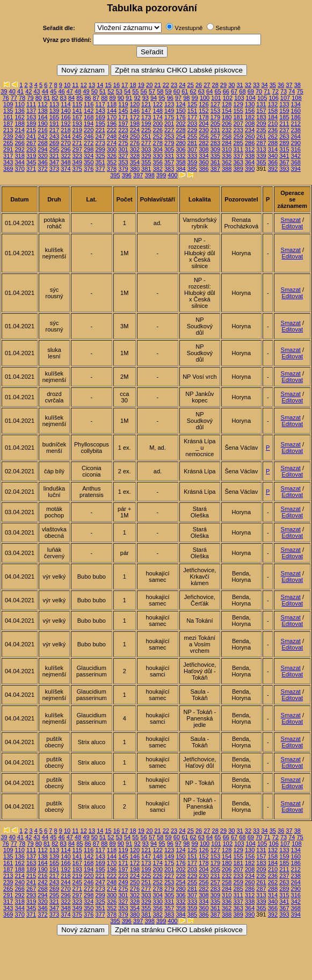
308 (204, 149)
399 (161, 175)
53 (119, 91)
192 (66, 124)
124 (180, 104)
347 (54, 162)
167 (77, 117)
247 (100, 136)
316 (296, 149)
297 (77, 149)
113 (54, 104)
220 (89, 130)
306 (180, 149)
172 (135, 117)
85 (79, 98)
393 (284, 169)
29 (223, 85)
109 (8, 104)
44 (45, 91)
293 (31, 149)
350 (89, 162)
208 (250, 124)
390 (250, 169)
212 (296, 124)
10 (67, 85)
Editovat (292, 226)
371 (31, 169)
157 (261, 111)
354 (135, 162)
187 (8, 124)
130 (250, 104)
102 (228, 98)
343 (8, 162)
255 (192, 136)
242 (42, 136)
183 (261, 117)
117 (100, 104)
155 (238, 111)
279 (169, 143)
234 (250, 130)
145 (123, 111)
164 (42, 117)
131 (261, 104)
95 (162, 98)
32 (248, 85)
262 (273, 136)
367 (284, 162)
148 (158, 111)
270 (66, 143)
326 (112, 156)
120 (135, 104)
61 (185, 91)
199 (146, 124)
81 (47, 98)
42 (28, 91)
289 (284, 143)
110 (19, 104)
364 (250, 162)
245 (77, 136)
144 (112, 111)
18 (133, 85)
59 (169, 91)
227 (169, 130)
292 (19, 149)
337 (238, 156)
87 (96, 98)
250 (135, 136)
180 (227, 117)
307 (192, 149)
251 (146, 136)
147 (146, 111)
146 (135, 111)
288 (273, 143)
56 (144, 91)
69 (251, 91)
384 (180, 169)
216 (42, 130)
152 (204, 111)
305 (169, 149)
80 (39, 98)
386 (204, 169)
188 (19, 124)
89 (112, 98)
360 (204, 162)
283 (215, 143)
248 (112, 136)
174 (158, 117)
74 (292, 91)
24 (182, 85)
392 (273, 169)
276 (135, 143)
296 (66, 149)
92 (137, 98)
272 (89, 143)
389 (238, 169)
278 (158, 143)
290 (296, 143)
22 (166, 85)
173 (146, 117)
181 (238, 117)
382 (158, 169)
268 (42, 143)
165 (54, 117)
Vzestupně (188, 28)
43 (37, 91)
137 (31, 111)
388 (227, 169)
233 (238, 130)
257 (215, 136)
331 (169, 156)
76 (5, 98)
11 (75, 85)
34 (264, 85)
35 (273, 85)
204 (204, 124)
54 (127, 91)
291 (8, 149)
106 (273, 98)
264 (296, 136)
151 (192, 111)
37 (289, 85)
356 (158, 162)
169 (100, 117)
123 (169, 104)
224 (135, 130)
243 (54, 136)
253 (169, 136)
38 (298, 85)
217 (54, 130)
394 (296, 169)
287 (261, 143)
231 (215, 130)
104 (251, 98)
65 (217, 91)
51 (103, 91)
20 (149, 85)
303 (146, 149)
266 (19, 143)
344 (19, 162)
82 (55, 98)
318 (19, 156)
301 (123, 149)
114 (66, 104)
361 (215, 162)
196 (112, 124)
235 (261, 130)
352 (112, 162)
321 (54, 156)
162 (19, 117)
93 (146, 98)
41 (20, 91)
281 (192, 143)
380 (135, 169)
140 (66, 111)
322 (66, 156)
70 (259, 91)
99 (195, 98)
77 (14, 98)
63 (201, 91)
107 (285, 98)
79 (30, 98)
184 (273, 117)
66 (226, 91)
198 (135, 124)
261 (261, 136)
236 (273, 130)
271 (77, 143)
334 (204, 156)
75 (300, 91)
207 (238, 124)
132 (273, 104)
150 (180, 111)
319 (31, 156)
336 (227, 156)
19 (141, 85)
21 (157, 85)
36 (281, 85)
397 (138, 175)
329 (146, 156)
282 (204, 143)
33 (256, 85)
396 (127, 175)
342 (296, 156)
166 (66, 117)
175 (169, 117)
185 (284, 117)
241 (31, 136)
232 (227, 130)
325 (100, 156)
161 (8, 117)
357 (169, 162)
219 (77, 130)
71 (267, 91)
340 (273, 156)
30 (231, 85)
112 (42, 104)
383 (169, 169)
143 (100, 111)
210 (273, 124)
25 (191, 85)
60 (177, 91)
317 (8, 156)
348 (66, 162)
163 (31, 117)
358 (180, 162)
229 (192, 130)
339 (261, 156)
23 (174, 85)
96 (170, 98)
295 (54, 149)
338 (250, 156)
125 (192, 104)
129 (238, 104)
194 (89, 124)
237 (284, 130)
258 (227, 136)
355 (146, 162)
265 (8, 143)
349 (77, 162)
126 (204, 104)
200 (158, 124)
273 (100, 143)
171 (123, 117)
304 (158, 149)
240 (19, 136)
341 (284, 156)
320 (42, 156)
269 (54, 143)
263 (284, 136)
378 (112, 169)
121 (146, 104)
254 (180, 136)
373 (54, 169)
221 (100, 130)
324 (89, 156)
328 (135, 156)
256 (204, 136)
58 (160, 91)
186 (296, 117)
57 (152, 91)
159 (284, 111)
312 (250, 149)
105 (262, 98)
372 (42, 169)
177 (192, 117)
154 (227, 111)
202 (180, 124)
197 (123, 124)
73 (284, 91)
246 (89, 136)
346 (42, 162)
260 (250, 136)
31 (240, 85)
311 (238, 149)
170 (112, 117)
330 (158, 156)
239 (8, 136)
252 (158, 136)
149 (169, 111)
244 (66, 136)
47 (70, 91)
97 (178, 98)
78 (22, 98)
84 (71, 98)
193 (77, 124)
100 (205, 98)
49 (86, 91)
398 (149, 175)
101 (216, 98)
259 (238, 136)
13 (92, 85)
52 (111, 91)
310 (227, 149)
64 (209, 91)
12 (84, 85)
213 (8, 130)
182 (250, 117)
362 (227, 162)
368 (296, 162)
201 (169, 124)
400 (172, 175)
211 (284, 124)
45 (53, 91)
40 (12, 91)
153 (215, 111)
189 (31, 124)
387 (215, 169)
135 (8, 111)
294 (42, 149)
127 (215, 104)
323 (77, 156)
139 (54, 111)
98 (186, 98)
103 (239, 98)
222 (112, 130)
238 (296, 130)
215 (31, 130)
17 (125, 85)
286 (250, 143)
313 (261, 149)
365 (261, 162)
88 (104, 98)
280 (180, 143)
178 (204, 117)
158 (273, 111)
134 (296, 104)
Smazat (291, 220)
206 (227, 124)
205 (215, 124)
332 (180, 156)
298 (89, 149)
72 (275, 91)
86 (88, 98)
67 (234, 91)
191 (54, 124)
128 (227, 104)
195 (100, 124)
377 (100, 169)
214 (19, 130)
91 (129, 98)
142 (89, 111)
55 (135, 91)
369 (8, 169)
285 (238, 143)
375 (77, 169)
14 (100, 85)
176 (180, 117)
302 (135, 149)
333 (192, 156)
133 (284, 104)
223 (123, 130)
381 (146, 169)
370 (19, 169)
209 (261, 124)
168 (89, 117)
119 (123, 104)
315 (284, 149)
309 (215, 149)
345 (31, 162)
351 (100, 162)
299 (100, 149)
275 (123, 143)
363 (238, 162)
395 (115, 175)
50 (95, 91)
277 (146, 143)
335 (215, 156)
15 (108, 85)
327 (123, 156)
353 (123, 162)
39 (4, 91)
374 (66, 169)
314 (273, 149)
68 (242, 91)
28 (215, 85)
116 (89, 104)
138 (42, 111)
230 (204, 130)
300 (112, 149)
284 (227, 143)
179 (215, 117)
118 (112, 104)
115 (77, 104)
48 (78, 91)
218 (66, 130)
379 (123, 169)
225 (146, 130)
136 (19, 111)
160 (296, 111)
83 (63, 98)
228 (180, 130)
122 (158, 104)
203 (192, 124)
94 (154, 98)
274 (112, 143)
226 (158, 130)
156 (250, 111)
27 (207, 85)
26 (199, 85)
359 (192, 162)
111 (31, 104)
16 (117, 85)
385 (192, 169)
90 (121, 98)
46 (61, 91)
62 (193, 91)
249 (123, 136)
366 (273, 162)
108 (296, 98)
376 (89, 169)
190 (42, 124)
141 (77, 111)
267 (31, 143)
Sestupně (228, 28)
